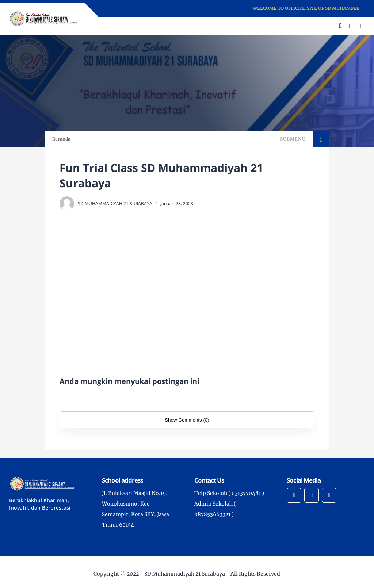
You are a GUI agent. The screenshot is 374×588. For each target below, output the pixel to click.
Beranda (61, 139)
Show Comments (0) (187, 420)
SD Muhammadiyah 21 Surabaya (185, 574)
